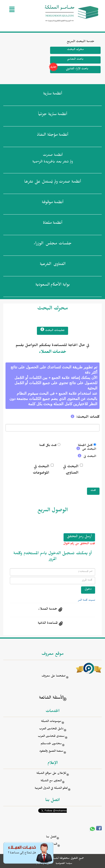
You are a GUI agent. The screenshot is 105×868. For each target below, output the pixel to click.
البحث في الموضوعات (41, 470)
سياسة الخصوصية (64, 864)
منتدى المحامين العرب (51, 737)
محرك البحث (75, 50)
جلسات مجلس (53, 244)
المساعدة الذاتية (48, 623)
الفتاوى (53, 265)
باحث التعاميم (75, 59)
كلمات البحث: (88, 417)
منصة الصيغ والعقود (51, 752)
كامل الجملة (85, 446)
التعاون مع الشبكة (51, 781)
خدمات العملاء (53, 353)
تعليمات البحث (52, 330)
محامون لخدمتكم (51, 744)
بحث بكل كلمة (48, 446)
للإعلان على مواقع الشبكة (51, 774)
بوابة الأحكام (53, 286)
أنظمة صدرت (52, 183)
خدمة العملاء (48, 609)
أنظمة (52, 94)
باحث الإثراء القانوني (69, 70)
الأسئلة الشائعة (51, 698)
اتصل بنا (51, 837)
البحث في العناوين (71, 470)
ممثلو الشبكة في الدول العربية (51, 789)
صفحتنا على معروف (54, 676)
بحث (93, 491)
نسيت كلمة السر (87, 600)
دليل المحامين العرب (51, 729)
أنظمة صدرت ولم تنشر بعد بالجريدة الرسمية (53, 159)
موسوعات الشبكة (51, 722)
